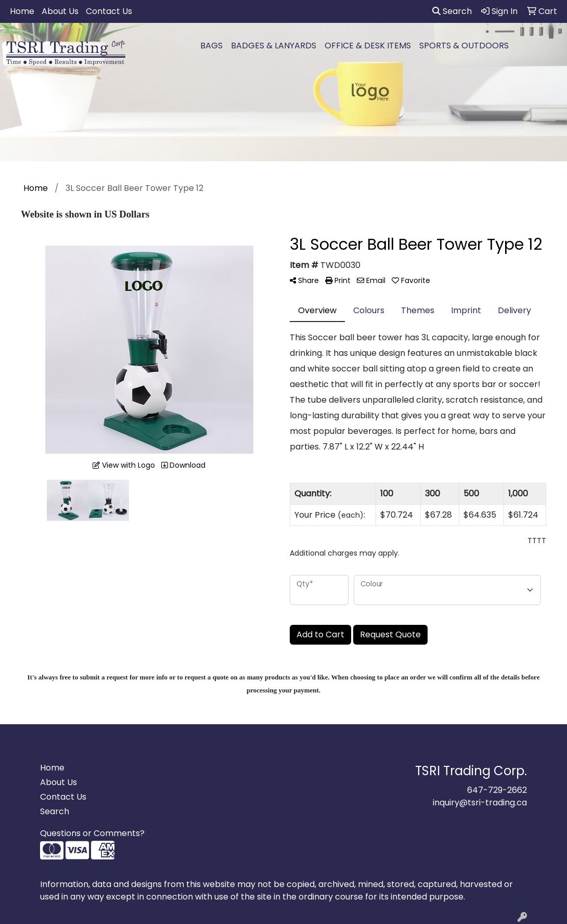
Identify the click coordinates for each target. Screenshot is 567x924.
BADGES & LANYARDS (274, 46)
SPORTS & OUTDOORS (464, 46)
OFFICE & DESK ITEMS (368, 46)
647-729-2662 (497, 790)
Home (22, 11)
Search (452, 11)
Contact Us (109, 11)
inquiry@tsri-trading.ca (480, 803)
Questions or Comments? (92, 833)
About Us (60, 11)
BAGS (211, 46)
